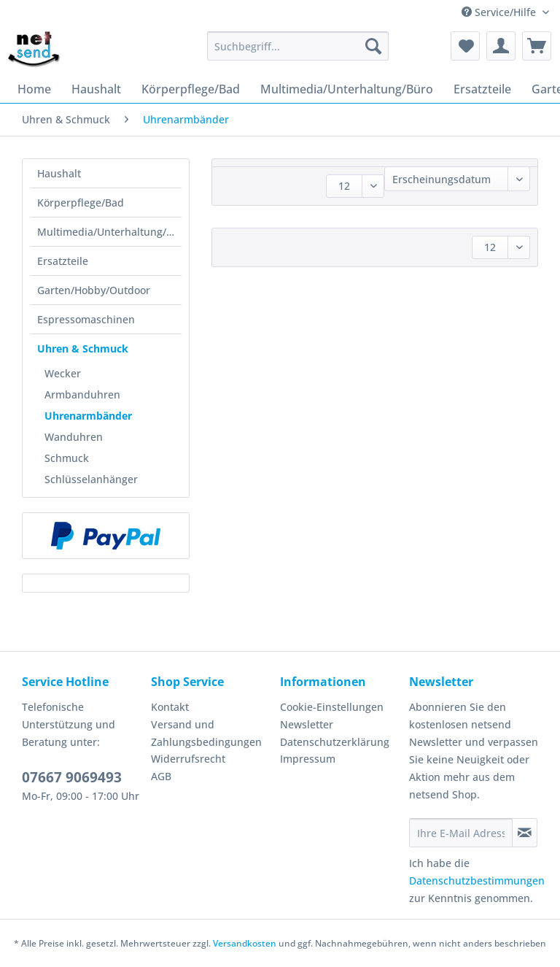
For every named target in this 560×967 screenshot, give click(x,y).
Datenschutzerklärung (335, 742)
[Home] (34, 89)
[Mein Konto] (501, 46)
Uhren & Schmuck (83, 348)
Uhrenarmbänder (88, 416)
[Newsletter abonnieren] (525, 833)
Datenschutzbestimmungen (477, 881)
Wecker (63, 373)
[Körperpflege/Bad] (191, 89)
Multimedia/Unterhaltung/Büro (109, 232)
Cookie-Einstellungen (332, 707)
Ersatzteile (63, 261)
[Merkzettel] (465, 46)
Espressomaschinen (86, 319)
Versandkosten (245, 943)
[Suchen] (373, 46)
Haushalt (59, 173)
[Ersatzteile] (482, 89)
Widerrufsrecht (188, 759)
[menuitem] (298, 53)
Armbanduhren (82, 394)
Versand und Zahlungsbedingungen (206, 733)
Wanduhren (74, 437)
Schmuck (67, 458)
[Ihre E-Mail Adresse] (461, 833)
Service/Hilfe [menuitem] (500, 12)
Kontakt (170, 707)
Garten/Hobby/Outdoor (94, 290)
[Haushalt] (96, 89)
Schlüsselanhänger (91, 479)
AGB (161, 776)
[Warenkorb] (537, 46)
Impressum (308, 759)
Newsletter (307, 724)
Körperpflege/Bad (81, 203)
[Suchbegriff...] (298, 46)
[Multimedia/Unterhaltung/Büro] (347, 89)
